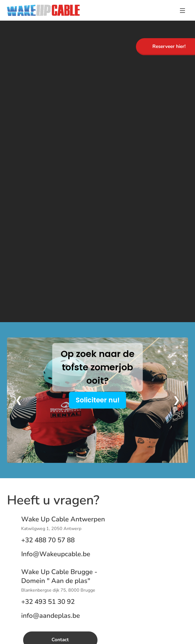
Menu (182, 11)
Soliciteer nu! (98, 400)
